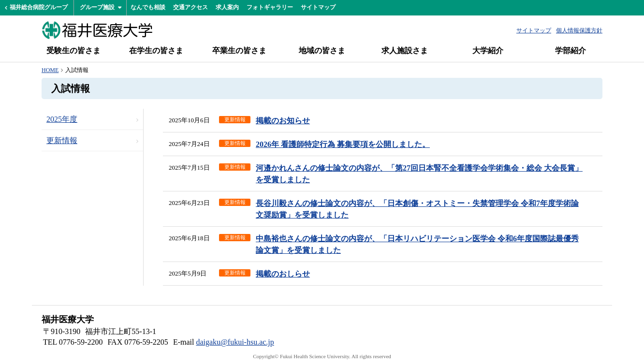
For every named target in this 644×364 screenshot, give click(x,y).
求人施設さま (405, 51)
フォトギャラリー (270, 7)
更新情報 (62, 140)
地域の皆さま (322, 51)
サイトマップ (318, 7)
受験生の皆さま (73, 51)
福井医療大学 (97, 30)
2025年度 (62, 119)
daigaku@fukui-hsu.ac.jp (235, 342)
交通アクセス (190, 7)
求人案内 (227, 7)
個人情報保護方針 (579, 30)
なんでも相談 (148, 7)
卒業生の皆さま (239, 51)
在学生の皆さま (156, 51)
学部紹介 (571, 51)
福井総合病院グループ (39, 7)
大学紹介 (488, 51)
